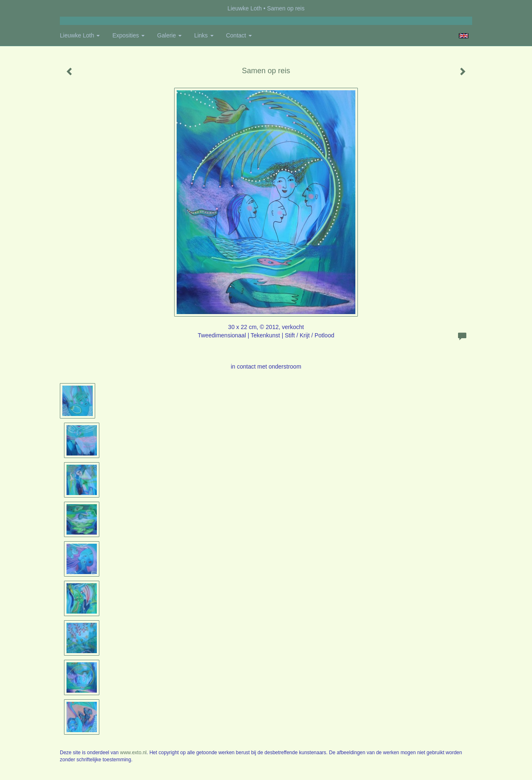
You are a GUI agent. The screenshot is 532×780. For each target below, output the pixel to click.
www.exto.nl (133, 753)
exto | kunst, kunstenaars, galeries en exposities (83, 8)
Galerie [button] (169, 35)
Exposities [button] (128, 35)
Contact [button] (239, 35)
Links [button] (204, 35)
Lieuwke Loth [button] (80, 35)
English (464, 36)
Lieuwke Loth (245, 8)
